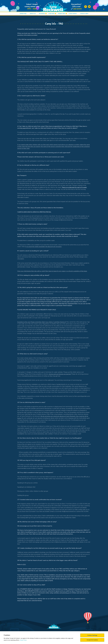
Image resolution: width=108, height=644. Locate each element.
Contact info (84, 14)
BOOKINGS (42, 14)
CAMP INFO (51, 14)
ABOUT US (33, 14)
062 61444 (77, 9)
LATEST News (73, 14)
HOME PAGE (23, 14)
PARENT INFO (62, 14)
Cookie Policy (23, 640)
